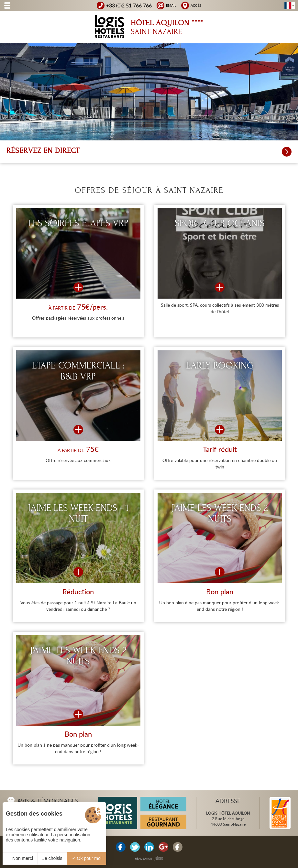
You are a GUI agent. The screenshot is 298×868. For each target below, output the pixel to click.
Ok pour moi (87, 858)
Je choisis (52, 858)
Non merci (20, 858)
